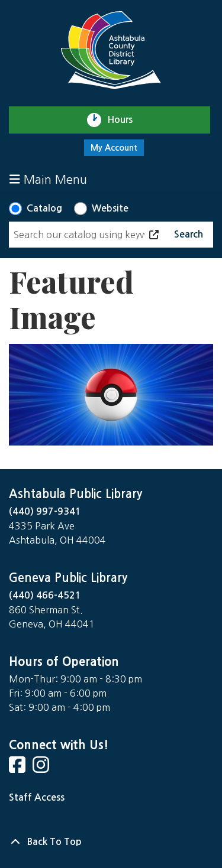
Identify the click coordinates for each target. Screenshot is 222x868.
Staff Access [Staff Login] (37, 797)
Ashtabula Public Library (75, 494)
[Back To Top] (111, 842)
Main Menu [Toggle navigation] (48, 179)
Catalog (44, 208)
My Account (114, 148)
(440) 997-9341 (45, 511)
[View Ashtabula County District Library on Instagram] (42, 768)
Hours (125, 120)
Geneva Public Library (68, 578)
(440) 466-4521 (45, 595)
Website (110, 208)
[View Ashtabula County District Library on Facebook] (18, 768)
